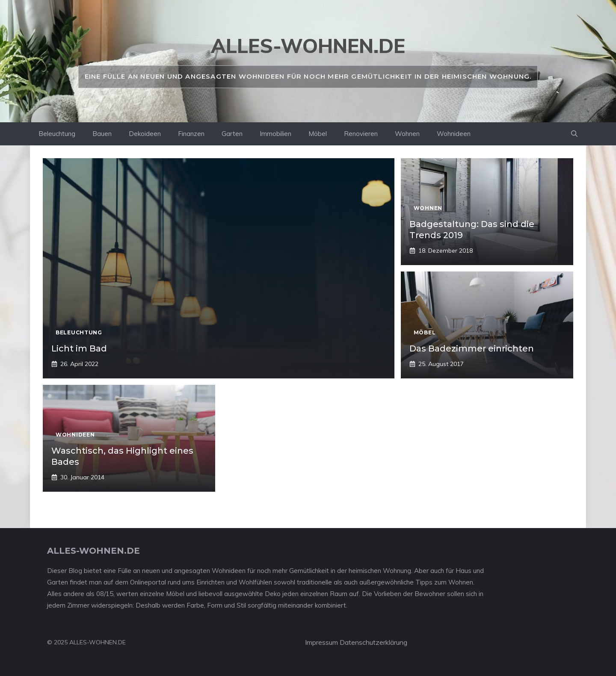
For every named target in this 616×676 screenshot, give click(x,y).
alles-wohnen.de (308, 46)
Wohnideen (454, 134)
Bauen (102, 134)
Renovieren (361, 134)
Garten (232, 134)
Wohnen (407, 134)
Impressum (321, 642)
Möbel (318, 134)
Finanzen (191, 134)
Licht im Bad (79, 348)
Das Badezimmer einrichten (472, 348)
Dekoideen (145, 134)
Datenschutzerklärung (373, 642)
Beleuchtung (57, 134)
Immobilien (275, 134)
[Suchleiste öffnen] (574, 134)
